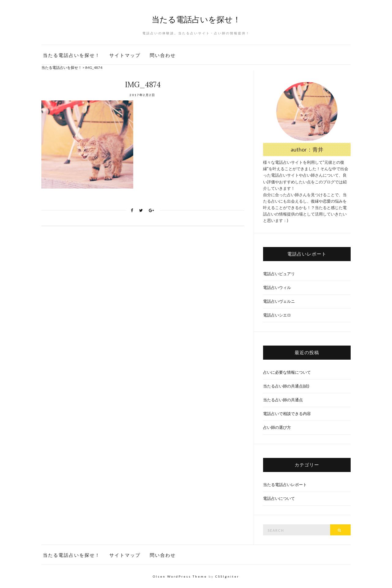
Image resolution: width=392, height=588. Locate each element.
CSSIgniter (227, 576)
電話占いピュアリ (279, 274)
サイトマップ (125, 55)
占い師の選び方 (277, 427)
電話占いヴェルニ (279, 301)
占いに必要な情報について (287, 372)
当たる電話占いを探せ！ (196, 19)
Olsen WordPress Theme (180, 576)
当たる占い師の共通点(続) (286, 386)
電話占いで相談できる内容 (287, 414)
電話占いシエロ (277, 315)
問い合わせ (163, 55)
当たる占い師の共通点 (283, 400)
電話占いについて (279, 498)
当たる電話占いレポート (285, 485)
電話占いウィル (277, 287)
